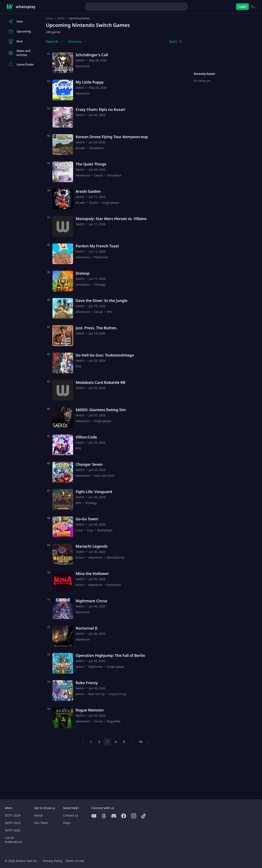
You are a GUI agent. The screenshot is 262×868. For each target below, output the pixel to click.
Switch (61, 18)
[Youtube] (94, 816)
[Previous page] (83, 742)
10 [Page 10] (140, 742)
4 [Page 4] (116, 742)
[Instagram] (134, 816)
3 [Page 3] (107, 742)
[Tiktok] (143, 816)
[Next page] (149, 742)
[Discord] (114, 816)
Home (49, 18)
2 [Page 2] (99, 742)
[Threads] (104, 816)
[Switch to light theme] (253, 7)
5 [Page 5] (124, 742)
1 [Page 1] (91, 742)
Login (242, 7)
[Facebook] (124, 816)
